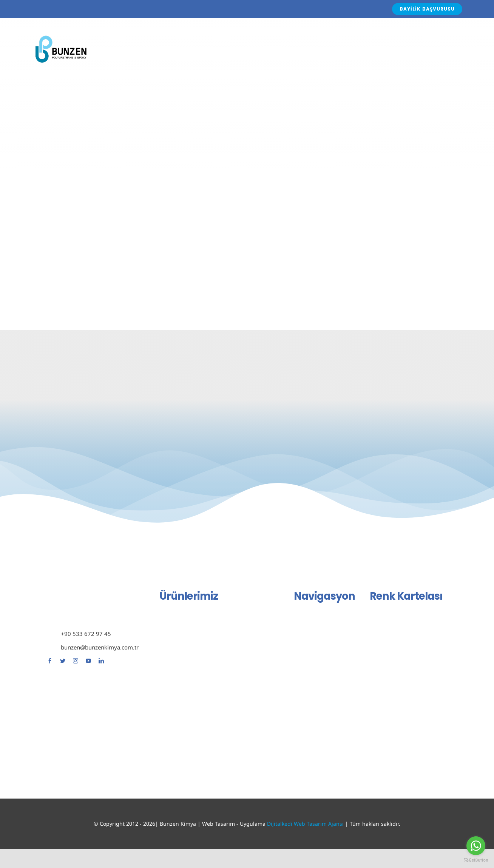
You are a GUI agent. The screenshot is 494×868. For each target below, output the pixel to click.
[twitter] (63, 661)
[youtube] (88, 661)
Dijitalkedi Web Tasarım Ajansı (305, 824)
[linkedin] (101, 661)
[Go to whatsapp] (476, 846)
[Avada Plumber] (61, 36)
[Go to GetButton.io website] (476, 860)
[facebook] (50, 661)
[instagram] (76, 661)
